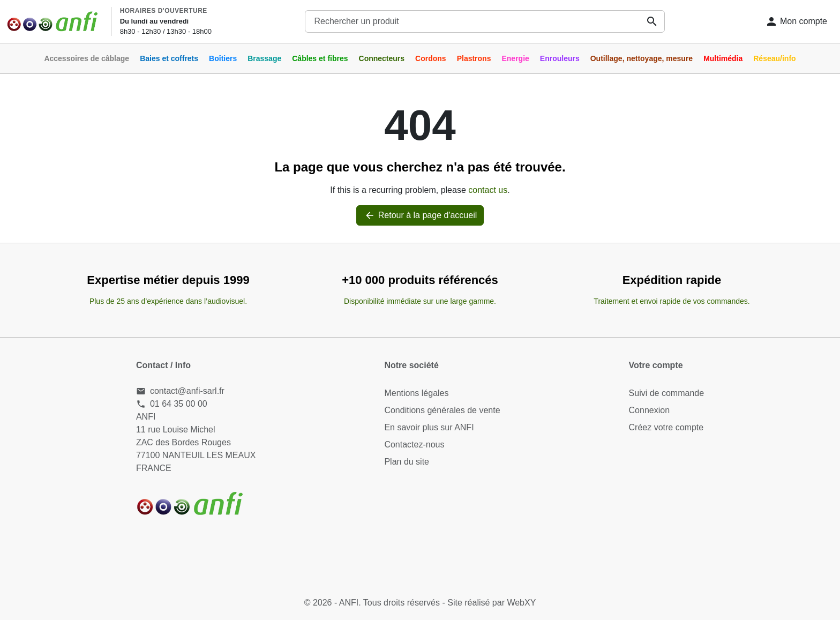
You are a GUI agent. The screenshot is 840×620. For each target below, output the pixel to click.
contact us (488, 190)
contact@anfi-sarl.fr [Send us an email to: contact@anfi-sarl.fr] (187, 391)
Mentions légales (416, 393)
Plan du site (407, 462)
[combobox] (485, 21)
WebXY (521, 603)
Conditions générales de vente (442, 410)
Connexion (650, 410)
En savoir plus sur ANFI (429, 427)
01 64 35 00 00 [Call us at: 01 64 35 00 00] (179, 404)
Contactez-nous (414, 445)
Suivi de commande (667, 393)
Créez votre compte (666, 427)
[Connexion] (796, 21)
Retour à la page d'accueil (420, 215)
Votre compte (656, 365)
